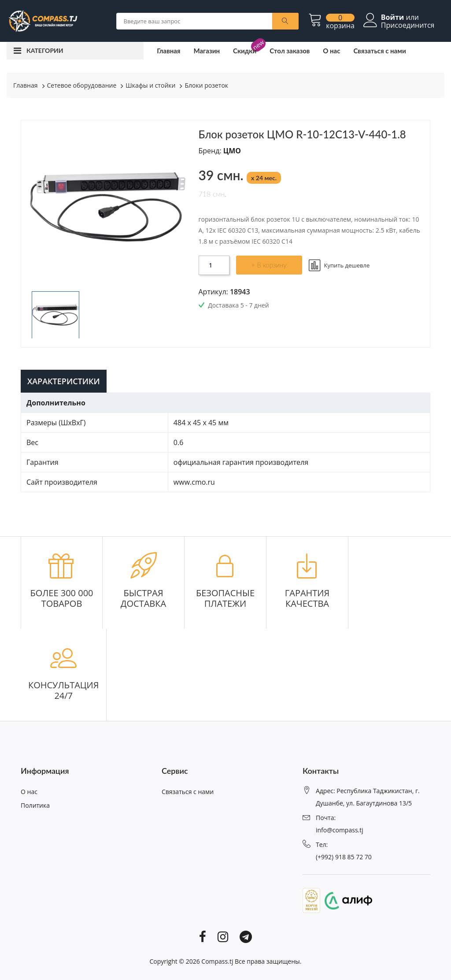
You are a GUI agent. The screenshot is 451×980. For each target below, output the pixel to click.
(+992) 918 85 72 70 (344, 857)
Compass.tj (217, 961)
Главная (168, 51)
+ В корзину (269, 265)
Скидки (245, 51)
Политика (35, 805)
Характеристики (64, 381)
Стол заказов (290, 51)
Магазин (207, 51)
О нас (331, 51)
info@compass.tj (340, 830)
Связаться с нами (379, 51)
